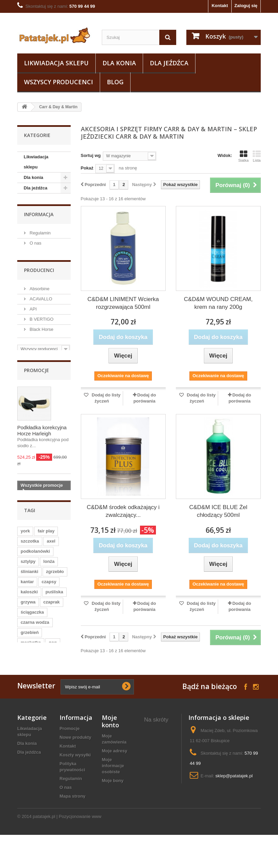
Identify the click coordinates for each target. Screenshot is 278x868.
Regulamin (40, 232)
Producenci (39, 267)
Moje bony (113, 787)
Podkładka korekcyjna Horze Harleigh (42, 431)
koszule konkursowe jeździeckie (157, 804)
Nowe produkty (75, 744)
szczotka (30, 547)
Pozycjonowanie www (80, 850)
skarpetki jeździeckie (156, 739)
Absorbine (39, 286)
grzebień (30, 638)
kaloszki (29, 598)
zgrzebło (55, 578)
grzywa (28, 608)
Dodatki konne (159, 766)
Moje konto (110, 728)
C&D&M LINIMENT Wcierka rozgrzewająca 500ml (123, 303)
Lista (257, 156)
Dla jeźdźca (169, 63)
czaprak (51, 608)
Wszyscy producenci (59, 82)
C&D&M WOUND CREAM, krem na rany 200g (218, 303)
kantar (27, 588)
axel (51, 547)
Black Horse (41, 326)
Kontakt (220, 6)
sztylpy (28, 567)
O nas (35, 242)
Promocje (37, 371)
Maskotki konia (160, 774)
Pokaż (87, 168)
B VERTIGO (41, 316)
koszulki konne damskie (160, 822)
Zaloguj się (246, 6)
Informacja (39, 214)
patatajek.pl (44, 850)
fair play (46, 537)
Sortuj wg (91, 155)
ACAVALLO (40, 296)
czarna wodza (35, 628)
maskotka (31, 649)
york (25, 537)
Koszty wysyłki (75, 762)
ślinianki (29, 578)
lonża (49, 567)
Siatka (243, 156)
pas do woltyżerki (155, 786)
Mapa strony (73, 803)
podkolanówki (35, 557)
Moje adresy (114, 758)
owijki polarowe (154, 754)
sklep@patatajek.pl (234, 783)
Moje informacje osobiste (113, 772)
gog (53, 649)
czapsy (49, 588)
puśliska (54, 598)
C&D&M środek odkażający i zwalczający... (123, 511)
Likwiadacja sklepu (56, 63)
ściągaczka (32, 618)
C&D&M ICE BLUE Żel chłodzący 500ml (218, 511)
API (33, 306)
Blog (115, 82)
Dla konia (119, 63)
